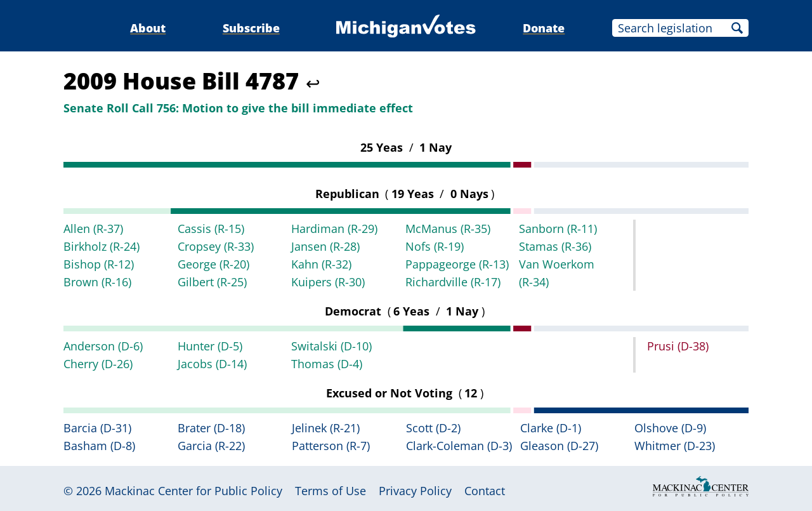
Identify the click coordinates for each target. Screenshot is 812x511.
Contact (485, 491)
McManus (448, 229)
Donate (544, 28)
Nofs (435, 246)
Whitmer (675, 446)
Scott (433, 428)
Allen (93, 229)
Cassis (211, 229)
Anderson (103, 346)
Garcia (211, 446)
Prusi (678, 346)
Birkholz (101, 246)
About (148, 28)
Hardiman (334, 229)
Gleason (559, 446)
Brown (97, 282)
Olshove (670, 428)
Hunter (210, 346)
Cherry (98, 364)
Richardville (453, 282)
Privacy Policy (415, 491)
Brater (211, 428)
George (213, 264)
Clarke (551, 428)
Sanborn (558, 229)
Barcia (97, 428)
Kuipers (328, 282)
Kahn (321, 264)
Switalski (331, 346)
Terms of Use (331, 491)
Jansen (325, 246)
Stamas (555, 246)
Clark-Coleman (459, 446)
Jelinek (326, 428)
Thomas (327, 364)
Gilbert (212, 282)
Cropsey (216, 246)
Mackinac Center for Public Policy (193, 491)
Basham (99, 446)
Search (737, 28)
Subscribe (251, 28)
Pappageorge (457, 264)
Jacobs (212, 364)
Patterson (331, 446)
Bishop (99, 264)
